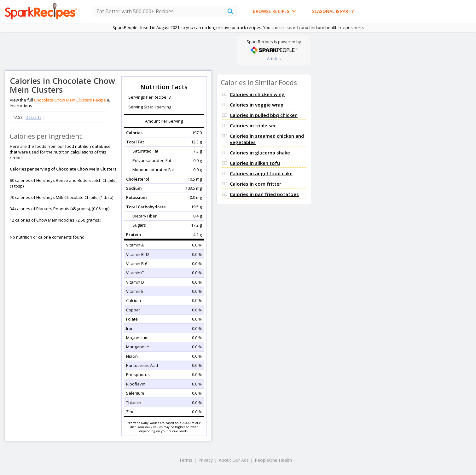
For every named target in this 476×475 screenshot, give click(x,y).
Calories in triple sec (253, 125)
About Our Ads (234, 460)
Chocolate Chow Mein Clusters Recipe (70, 100)
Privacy (206, 460)
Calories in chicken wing (257, 94)
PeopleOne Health (273, 460)
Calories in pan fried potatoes (264, 194)
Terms (186, 460)
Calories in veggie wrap (257, 105)
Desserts (33, 117)
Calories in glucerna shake (260, 153)
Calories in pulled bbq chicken (264, 115)
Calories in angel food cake (261, 173)
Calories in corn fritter (255, 184)
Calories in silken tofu (255, 163)
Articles (274, 59)
